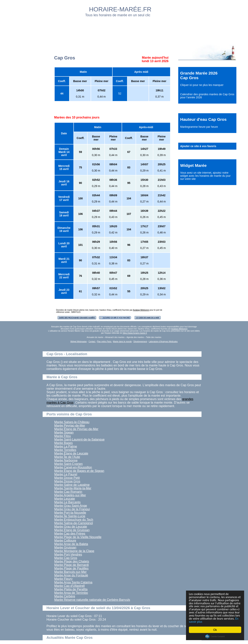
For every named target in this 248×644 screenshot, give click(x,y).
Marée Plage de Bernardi (71, 565)
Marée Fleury (63, 579)
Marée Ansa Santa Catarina (73, 582)
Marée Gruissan (65, 548)
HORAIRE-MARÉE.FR (120, 9)
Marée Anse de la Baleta (71, 544)
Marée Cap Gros (66, 558)
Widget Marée (193, 165)
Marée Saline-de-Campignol (74, 523)
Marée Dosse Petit (67, 478)
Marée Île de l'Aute (67, 457)
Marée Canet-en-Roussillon (73, 467)
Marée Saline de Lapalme (72, 485)
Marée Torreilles (65, 450)
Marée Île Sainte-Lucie (70, 516)
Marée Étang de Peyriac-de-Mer (76, 429)
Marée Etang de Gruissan (72, 530)
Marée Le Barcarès (67, 502)
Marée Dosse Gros (67, 481)
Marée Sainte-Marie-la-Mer (73, 488)
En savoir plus (210, 622)
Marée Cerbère (65, 596)
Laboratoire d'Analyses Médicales (163, 342)
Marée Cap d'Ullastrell (69, 586)
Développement (140, 342)
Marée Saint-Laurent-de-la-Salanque (79, 439)
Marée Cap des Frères (70, 534)
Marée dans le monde (122, 342)
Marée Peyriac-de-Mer (70, 426)
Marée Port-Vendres (68, 554)
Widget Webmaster (79, 342)
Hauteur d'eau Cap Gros (203, 119)
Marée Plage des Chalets (72, 561)
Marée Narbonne (66, 460)
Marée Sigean (64, 433)
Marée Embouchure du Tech (74, 520)
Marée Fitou (62, 436)
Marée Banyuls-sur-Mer (70, 572)
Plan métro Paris (104, 342)
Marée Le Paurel (66, 474)
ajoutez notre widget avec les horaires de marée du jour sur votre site (205, 176)
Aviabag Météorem (141, 310)
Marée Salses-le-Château (72, 422)
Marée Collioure (65, 541)
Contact (92, 342)
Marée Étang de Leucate (71, 453)
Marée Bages (63, 443)
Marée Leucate (65, 499)
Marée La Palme (66, 446)
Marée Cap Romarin (68, 492)
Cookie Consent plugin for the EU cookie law (215, 636)
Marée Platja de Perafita (71, 589)
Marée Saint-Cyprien (68, 464)
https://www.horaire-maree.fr (135, 333)
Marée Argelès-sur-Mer (70, 495)
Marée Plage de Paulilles (71, 568)
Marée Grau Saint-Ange (71, 506)
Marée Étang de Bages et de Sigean (79, 471)
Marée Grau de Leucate (71, 527)
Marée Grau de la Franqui (72, 509)
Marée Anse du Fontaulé (71, 575)
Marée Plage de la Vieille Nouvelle (78, 537)
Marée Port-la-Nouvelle (70, 513)
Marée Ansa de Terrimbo (71, 593)
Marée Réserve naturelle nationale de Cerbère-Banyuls (92, 600)
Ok (215, 630)
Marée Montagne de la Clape (74, 551)
